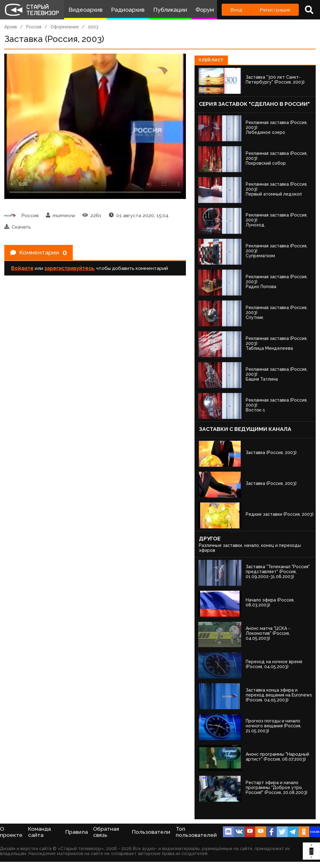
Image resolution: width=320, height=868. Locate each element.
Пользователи (151, 832)
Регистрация (275, 10)
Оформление (65, 27)
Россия (34, 27)
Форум (205, 10)
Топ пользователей (196, 832)
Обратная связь (106, 832)
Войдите (22, 269)
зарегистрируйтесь (69, 269)
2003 (93, 27)
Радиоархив (128, 10)
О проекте (11, 832)
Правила (77, 832)
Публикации (170, 10)
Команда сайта (39, 832)
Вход (236, 10)
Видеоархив (86, 10)
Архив (11, 27)
